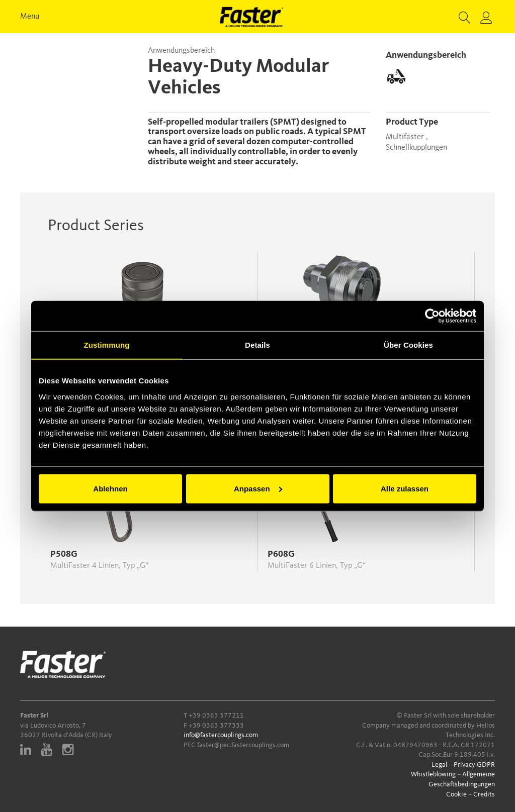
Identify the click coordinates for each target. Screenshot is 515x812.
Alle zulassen (405, 488)
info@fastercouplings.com (221, 735)
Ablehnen (110, 488)
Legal (439, 765)
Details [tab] (257, 345)
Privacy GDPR (474, 765)
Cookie (456, 794)
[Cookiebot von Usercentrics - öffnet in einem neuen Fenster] (432, 316)
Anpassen (258, 488)
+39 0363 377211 (216, 716)
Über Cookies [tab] (408, 345)
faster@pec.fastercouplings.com (243, 745)
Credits (484, 794)
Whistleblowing (433, 774)
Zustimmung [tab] (107, 345)
